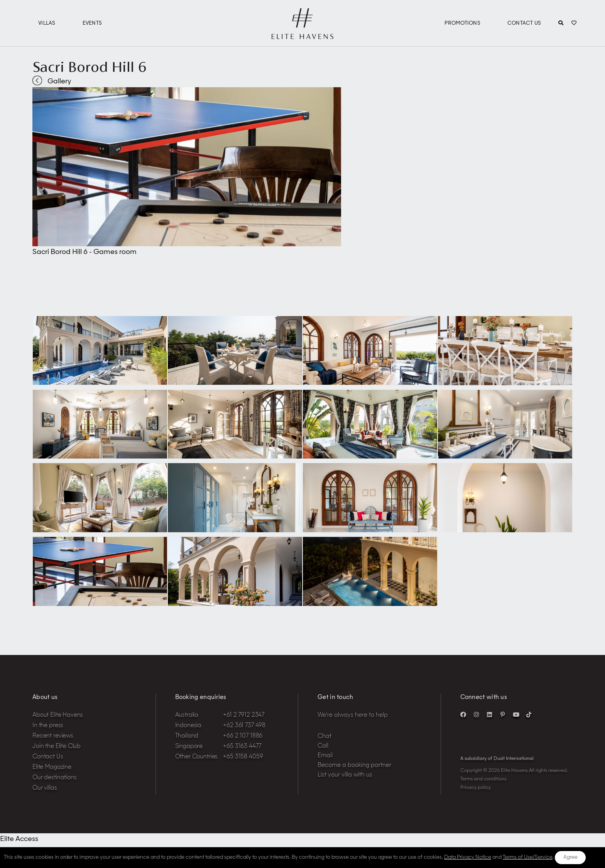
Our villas (45, 788)
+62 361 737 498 (244, 726)
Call (323, 746)
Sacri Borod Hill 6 (90, 67)
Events (92, 23)
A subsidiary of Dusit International (497, 759)
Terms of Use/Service (528, 857)
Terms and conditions (483, 779)
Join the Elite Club (57, 747)
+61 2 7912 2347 (244, 715)
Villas (47, 23)
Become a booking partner (354, 766)
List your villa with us (345, 775)
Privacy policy (476, 788)
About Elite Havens (58, 715)
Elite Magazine (52, 767)
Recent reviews (53, 736)
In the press (48, 726)
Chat (324, 737)
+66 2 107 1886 (243, 736)
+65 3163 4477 (242, 747)
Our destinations (55, 778)
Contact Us (524, 23)
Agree (570, 857)
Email (325, 756)
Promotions (462, 23)
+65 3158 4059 (243, 757)
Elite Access (19, 839)
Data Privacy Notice (468, 857)
